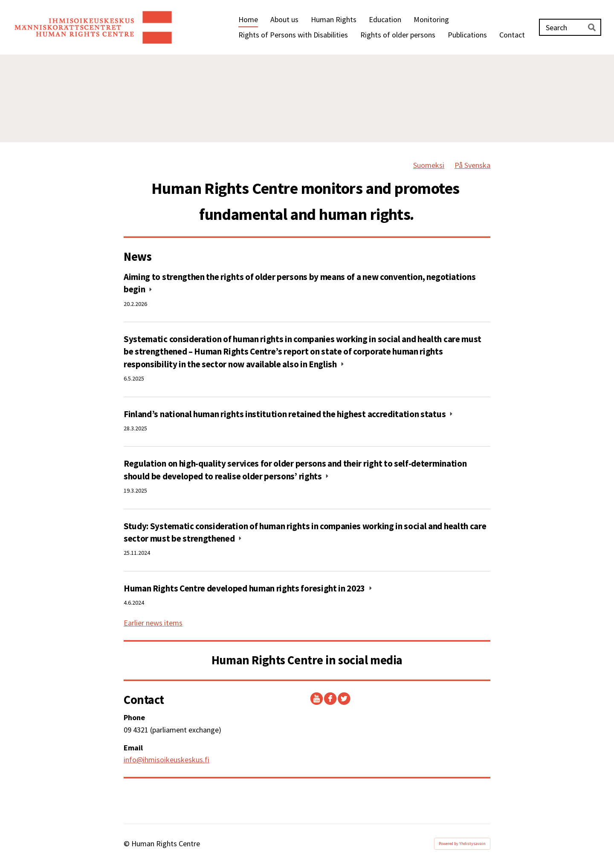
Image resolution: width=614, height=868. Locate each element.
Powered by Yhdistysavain (462, 843)
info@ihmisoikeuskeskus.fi (167, 760)
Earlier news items (153, 623)
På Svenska (472, 165)
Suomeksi (429, 165)
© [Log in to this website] (127, 843)
